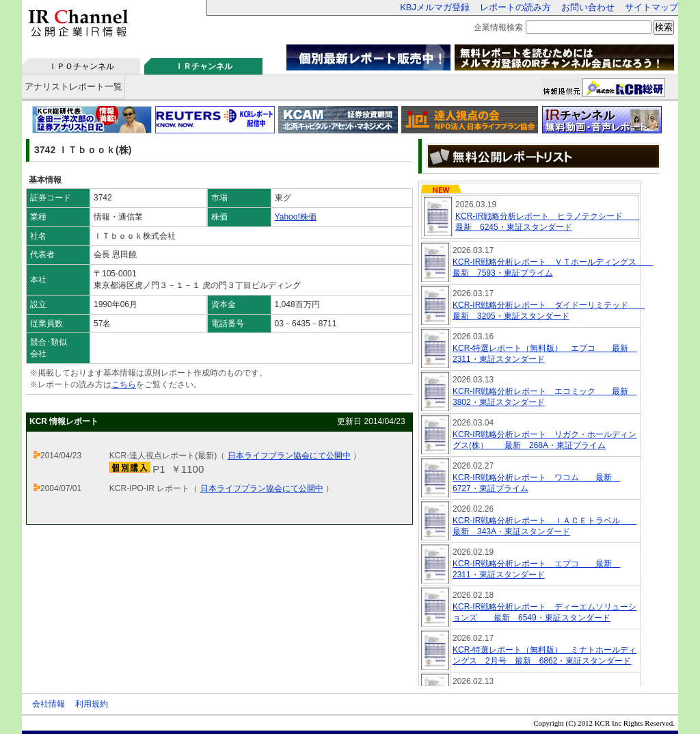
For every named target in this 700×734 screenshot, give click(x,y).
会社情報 (49, 704)
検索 (664, 27)
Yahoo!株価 (296, 217)
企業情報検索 (498, 27)
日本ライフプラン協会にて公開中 (289, 456)
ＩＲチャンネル (204, 66)
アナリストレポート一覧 (73, 87)
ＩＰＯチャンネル (81, 66)
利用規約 (92, 704)
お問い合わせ (588, 7)
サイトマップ (651, 7)
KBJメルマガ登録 (435, 7)
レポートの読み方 (515, 7)
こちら (124, 384)
